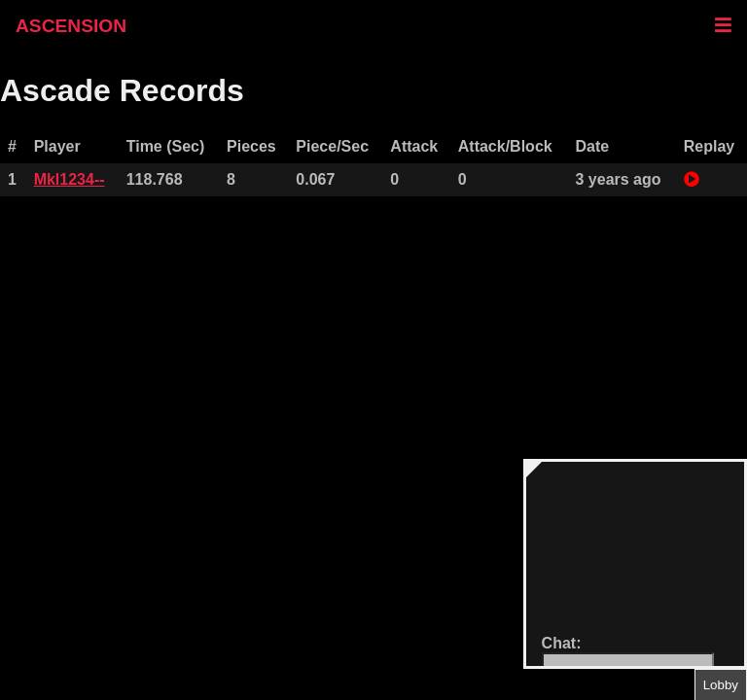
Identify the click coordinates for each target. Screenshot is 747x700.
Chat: (562, 643)
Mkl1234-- (70, 179)
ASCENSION (71, 26)
